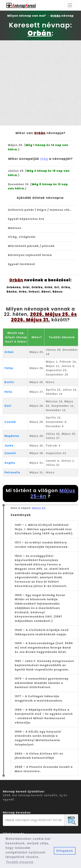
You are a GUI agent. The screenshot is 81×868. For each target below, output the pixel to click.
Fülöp (9, 368)
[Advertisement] (40, 83)
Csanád (10, 422)
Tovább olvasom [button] (20, 862)
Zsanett (10, 453)
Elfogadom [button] (65, 851)
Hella (8, 392)
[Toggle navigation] (70, 5)
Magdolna (12, 436)
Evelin (9, 382)
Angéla (10, 463)
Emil (8, 406)
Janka (9, 446)
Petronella (12, 472)
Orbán (9, 352)
